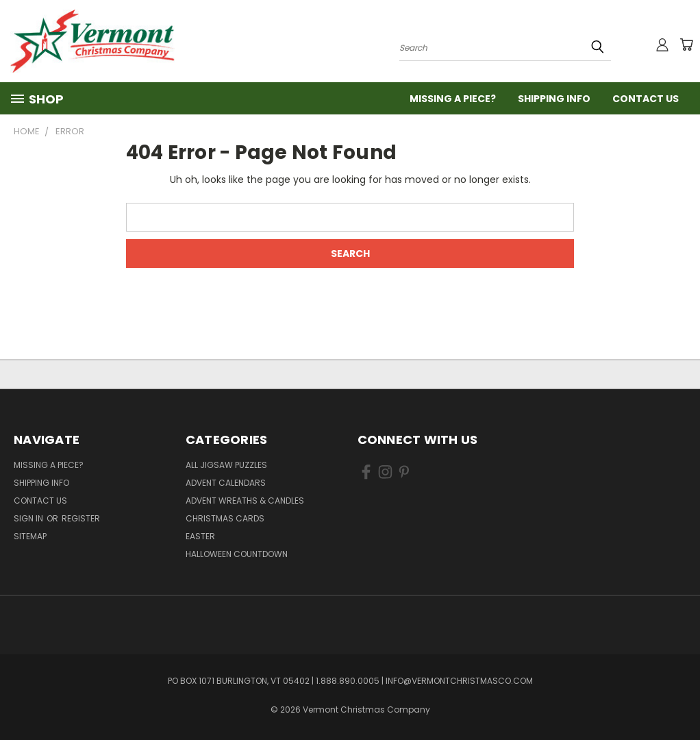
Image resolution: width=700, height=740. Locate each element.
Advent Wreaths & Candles (245, 501)
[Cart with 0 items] (686, 45)
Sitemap (30, 536)
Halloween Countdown (237, 554)
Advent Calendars (226, 483)
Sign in (29, 518)
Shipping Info (554, 99)
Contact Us (646, 99)
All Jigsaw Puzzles (226, 465)
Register (81, 518)
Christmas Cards (225, 518)
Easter (200, 536)
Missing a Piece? (453, 99)
